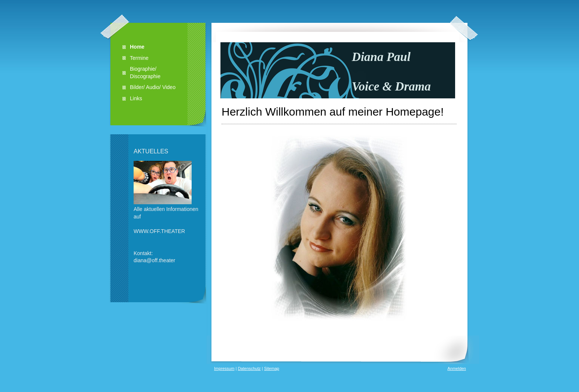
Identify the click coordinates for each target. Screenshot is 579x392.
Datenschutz (249, 368)
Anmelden (457, 368)
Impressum (224, 368)
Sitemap (272, 368)
